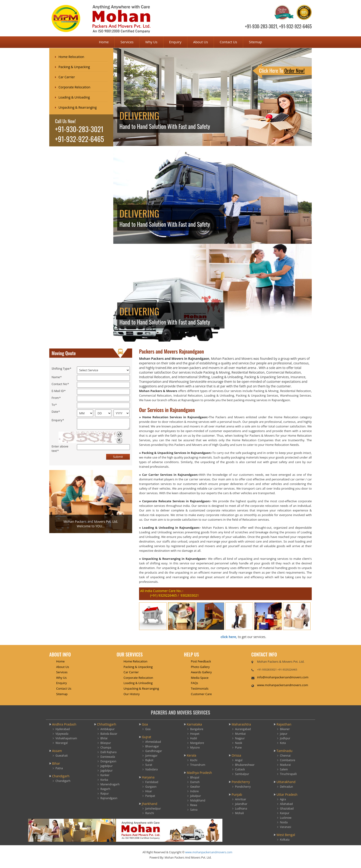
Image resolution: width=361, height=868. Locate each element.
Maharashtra (241, 724)
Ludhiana (241, 808)
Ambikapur (108, 729)
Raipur (105, 794)
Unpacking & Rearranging (78, 107)
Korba (104, 780)
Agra (283, 799)
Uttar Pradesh (287, 794)
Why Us (151, 42)
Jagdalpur (106, 766)
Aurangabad (243, 729)
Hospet (195, 734)
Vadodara (151, 769)
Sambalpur (242, 774)
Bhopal (195, 777)
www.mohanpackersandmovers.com (283, 685)
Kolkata (285, 840)
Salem (284, 769)
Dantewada (108, 757)
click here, (225, 637)
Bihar (56, 763)
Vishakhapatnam (66, 738)
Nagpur (240, 738)
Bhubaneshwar (245, 765)
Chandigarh (61, 776)
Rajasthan (284, 724)
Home (104, 42)
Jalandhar (241, 804)
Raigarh (105, 789)
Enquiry (175, 42)
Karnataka (194, 724)
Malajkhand (198, 800)
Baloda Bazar (109, 734)
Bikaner (285, 729)
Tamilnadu (284, 751)
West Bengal (286, 835)
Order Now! (294, 70)
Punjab (237, 794)
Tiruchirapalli (288, 774)
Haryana (148, 777)
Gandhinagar (154, 751)
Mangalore (197, 743)
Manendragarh (110, 784)
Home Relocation (71, 57)
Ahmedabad (153, 742)
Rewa (194, 805)
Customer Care (201, 694)
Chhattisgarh (107, 724)
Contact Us (228, 42)
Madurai (285, 765)
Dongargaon (108, 761)
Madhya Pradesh (199, 773)
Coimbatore (288, 760)
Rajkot (149, 760)
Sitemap (255, 42)
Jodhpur (285, 738)
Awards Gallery (201, 672)
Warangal (62, 743)
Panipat (150, 796)
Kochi (194, 760)
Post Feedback (201, 661)
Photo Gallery (200, 667)
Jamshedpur (153, 808)
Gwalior (195, 787)
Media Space (200, 678)
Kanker (105, 775)
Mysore (195, 748)
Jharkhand (150, 804)
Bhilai (104, 738)
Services (127, 42)
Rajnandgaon (109, 798)
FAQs (194, 683)
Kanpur (285, 813)
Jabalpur (196, 796)
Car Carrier (67, 77)
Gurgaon (151, 787)
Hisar (149, 791)
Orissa (236, 755)
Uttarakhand (286, 782)
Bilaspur (106, 743)
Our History (132, 694)
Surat (149, 765)
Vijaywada (62, 734)
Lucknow (286, 818)
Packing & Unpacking (74, 67)
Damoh (195, 782)
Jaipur (284, 734)
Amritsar (241, 799)
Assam (57, 751)
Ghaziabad (287, 808)
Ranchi (150, 813)
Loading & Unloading (74, 97)
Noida (284, 822)
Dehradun (286, 787)
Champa (106, 748)
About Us (201, 42)
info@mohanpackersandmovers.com (283, 677)
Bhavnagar (152, 746)
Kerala (191, 755)
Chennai (285, 756)
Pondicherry (241, 782)
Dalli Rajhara (108, 752)
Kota (283, 743)
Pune (238, 748)
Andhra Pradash (64, 724)
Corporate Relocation (74, 87)
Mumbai (240, 734)
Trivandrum (198, 765)
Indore (194, 791)
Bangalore (197, 729)
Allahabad (286, 804)
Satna (194, 810)
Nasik (239, 743)
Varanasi (285, 827)
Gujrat (147, 737)
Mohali (239, 813)
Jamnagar (151, 756)
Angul (239, 760)
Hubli (194, 738)
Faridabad (152, 782)
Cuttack (240, 769)
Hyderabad (63, 729)
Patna (59, 768)
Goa (145, 724)
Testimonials (200, 688)
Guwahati (62, 756)
